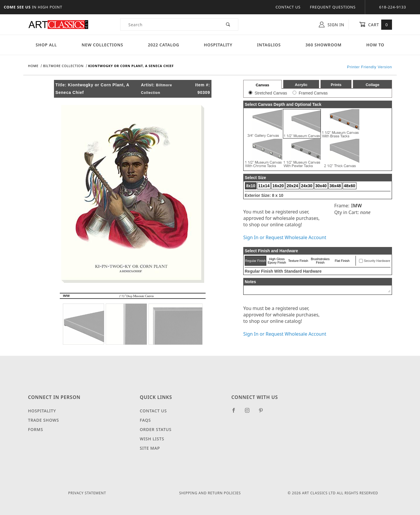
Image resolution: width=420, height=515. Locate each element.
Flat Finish (342, 261)
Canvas (262, 85)
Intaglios (269, 45)
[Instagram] (250, 413)
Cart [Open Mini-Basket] (376, 24)
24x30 (307, 186)
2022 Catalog (164, 45)
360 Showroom (323, 45)
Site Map (150, 448)
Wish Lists (152, 439)
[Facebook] (236, 413)
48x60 (350, 186)
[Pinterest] (263, 413)
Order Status (156, 429)
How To (375, 45)
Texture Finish (298, 261)
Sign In (331, 24)
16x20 (278, 186)
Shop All (46, 45)
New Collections (103, 45)
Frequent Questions (333, 7)
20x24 (292, 186)
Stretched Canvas (271, 93)
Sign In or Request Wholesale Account (285, 237)
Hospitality (218, 45)
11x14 (264, 186)
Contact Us (288, 7)
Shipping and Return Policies (210, 493)
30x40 (321, 186)
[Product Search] (169, 24)
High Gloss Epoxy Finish (277, 261)
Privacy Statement (87, 493)
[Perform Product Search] (228, 24)
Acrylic (301, 85)
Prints (336, 85)
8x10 (251, 186)
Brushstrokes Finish (320, 261)
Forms (36, 429)
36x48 (335, 186)
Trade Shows (43, 420)
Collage (373, 85)
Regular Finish (255, 261)
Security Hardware (377, 261)
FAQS (145, 420)
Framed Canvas (313, 93)
